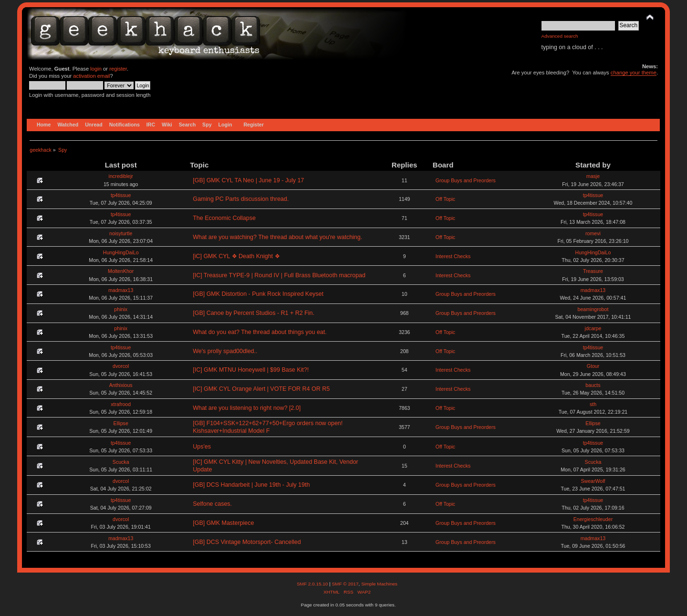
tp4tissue (121, 195)
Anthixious (121, 385)
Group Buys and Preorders (466, 180)
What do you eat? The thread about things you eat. (260, 332)
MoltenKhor (121, 271)
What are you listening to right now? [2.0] (247, 408)
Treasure (593, 271)
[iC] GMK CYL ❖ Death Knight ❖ (236, 256)
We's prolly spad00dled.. (225, 351)
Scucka (121, 462)
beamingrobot (593, 309)
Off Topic (445, 199)
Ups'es (202, 447)
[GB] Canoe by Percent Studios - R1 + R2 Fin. (254, 313)
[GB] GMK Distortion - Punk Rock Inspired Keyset (258, 294)
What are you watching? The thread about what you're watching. (277, 237)
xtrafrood (121, 404)
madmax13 (121, 290)
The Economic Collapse (224, 218)
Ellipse (121, 423)
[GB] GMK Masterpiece (223, 523)
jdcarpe (593, 328)
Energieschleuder (593, 519)
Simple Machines (379, 584)
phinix (121, 309)
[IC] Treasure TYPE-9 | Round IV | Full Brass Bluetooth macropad (279, 275)
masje (593, 176)
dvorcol (121, 366)
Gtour (593, 366)
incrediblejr (121, 176)
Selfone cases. (212, 504)
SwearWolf (593, 481)
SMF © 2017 (345, 584)
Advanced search (560, 36)
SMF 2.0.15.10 (313, 584)
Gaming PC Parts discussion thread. (241, 199)
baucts (593, 385)
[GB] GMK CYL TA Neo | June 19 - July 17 (248, 180)
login (96, 69)
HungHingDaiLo (121, 252)
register (118, 69)
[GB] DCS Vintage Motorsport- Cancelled (247, 542)
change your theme (634, 73)
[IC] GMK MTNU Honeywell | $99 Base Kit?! (251, 370)
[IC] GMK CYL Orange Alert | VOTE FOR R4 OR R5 (261, 389)
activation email (91, 76)
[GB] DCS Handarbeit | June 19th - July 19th (251, 485)
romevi (593, 233)
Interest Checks (453, 256)
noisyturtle (121, 233)
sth (593, 404)
